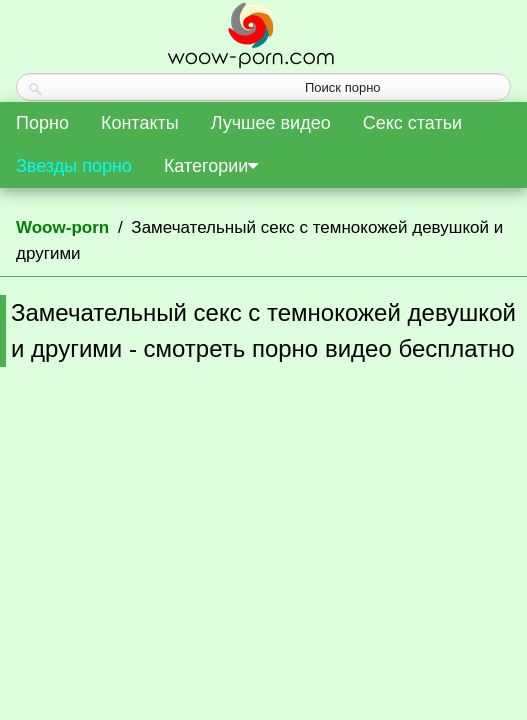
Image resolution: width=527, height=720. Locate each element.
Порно (42, 123)
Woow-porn (62, 227)
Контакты (140, 123)
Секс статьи (412, 123)
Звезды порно (74, 166)
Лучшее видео (271, 123)
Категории (211, 166)
